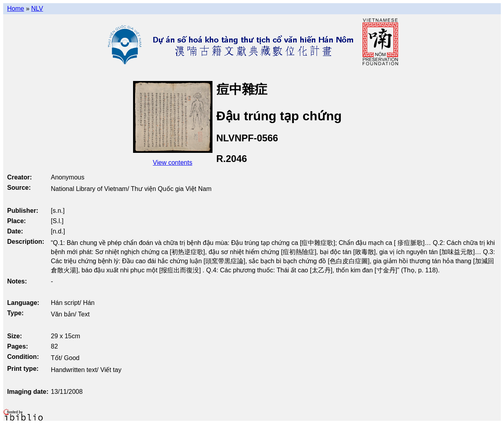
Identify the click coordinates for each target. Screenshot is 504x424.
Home (16, 9)
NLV (37, 9)
